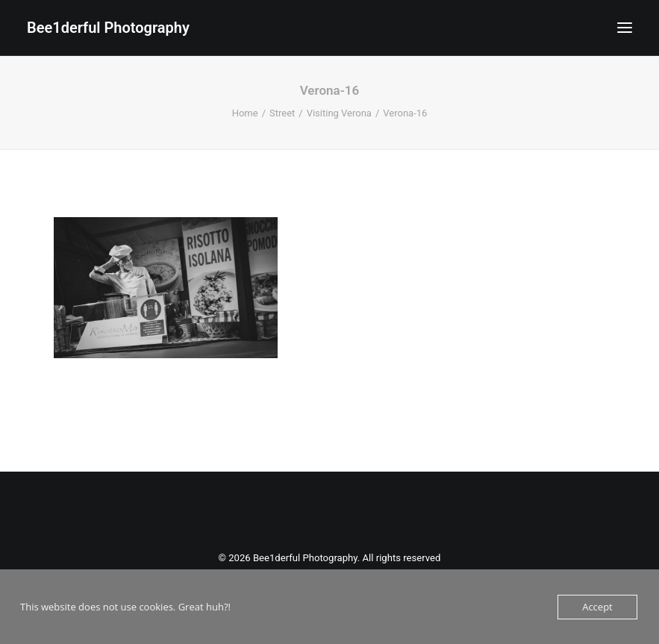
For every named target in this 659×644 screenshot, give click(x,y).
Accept (597, 607)
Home (245, 113)
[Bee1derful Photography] (108, 28)
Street (282, 113)
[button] (625, 28)
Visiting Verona (339, 113)
